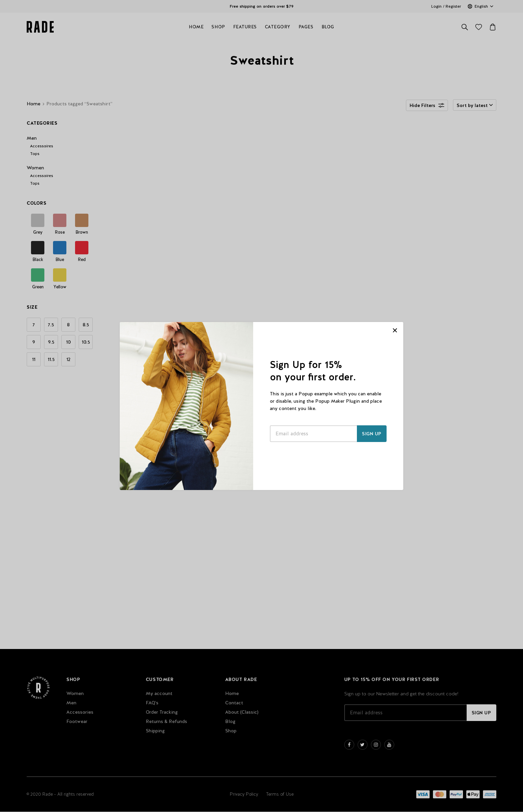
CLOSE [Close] (395, 330)
